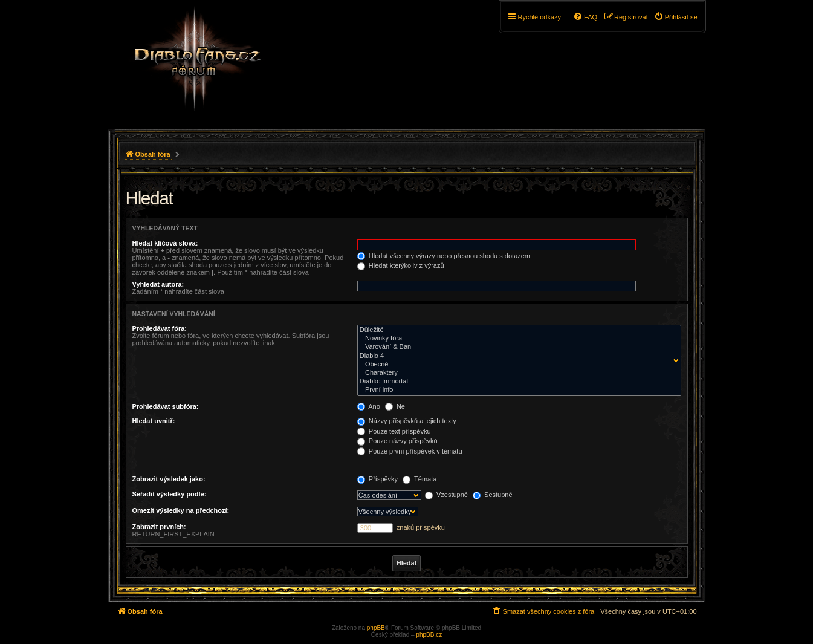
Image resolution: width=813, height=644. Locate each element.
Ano (369, 406)
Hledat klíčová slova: (165, 243)
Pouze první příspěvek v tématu (410, 451)
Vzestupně (446, 495)
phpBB (376, 628)
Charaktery (517, 373)
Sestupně (493, 495)
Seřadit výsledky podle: (170, 494)
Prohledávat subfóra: (166, 406)
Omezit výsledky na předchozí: (181, 510)
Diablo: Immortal (517, 382)
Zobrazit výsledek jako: (169, 479)
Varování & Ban (517, 347)
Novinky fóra (517, 339)
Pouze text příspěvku (394, 431)
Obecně (517, 365)
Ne (395, 406)
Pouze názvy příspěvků (397, 441)
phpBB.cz (429, 635)
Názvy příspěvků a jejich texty (407, 421)
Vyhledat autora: (158, 284)
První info (517, 390)
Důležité (517, 330)
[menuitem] (676, 17)
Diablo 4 (517, 356)
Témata (419, 479)
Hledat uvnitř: (154, 421)
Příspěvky (377, 479)
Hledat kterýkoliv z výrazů (401, 265)
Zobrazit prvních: (159, 527)
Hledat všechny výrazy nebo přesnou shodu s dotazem (444, 256)
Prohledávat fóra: (160, 328)
